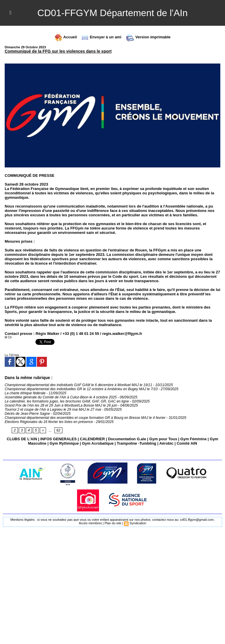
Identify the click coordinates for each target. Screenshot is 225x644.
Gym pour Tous (163, 439)
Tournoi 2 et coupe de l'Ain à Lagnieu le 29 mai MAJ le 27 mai (53, 410)
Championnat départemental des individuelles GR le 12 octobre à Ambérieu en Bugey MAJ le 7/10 (81, 389)
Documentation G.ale (127, 439)
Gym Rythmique (64, 443)
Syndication (138, 523)
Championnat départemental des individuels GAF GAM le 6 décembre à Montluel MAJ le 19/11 (78, 385)
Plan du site (113, 523)
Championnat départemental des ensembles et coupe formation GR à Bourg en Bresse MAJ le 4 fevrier (85, 418)
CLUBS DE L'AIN (22, 439)
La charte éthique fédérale (25, 393)
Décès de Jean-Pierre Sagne (27, 414)
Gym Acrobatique (98, 443)
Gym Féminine (194, 439)
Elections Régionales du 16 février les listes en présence (49, 422)
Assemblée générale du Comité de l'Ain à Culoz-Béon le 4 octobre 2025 (61, 397)
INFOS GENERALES (58, 439)
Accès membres (90, 523)
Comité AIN (187, 443)
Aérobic (166, 443)
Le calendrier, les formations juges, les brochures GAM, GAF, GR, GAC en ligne (67, 401)
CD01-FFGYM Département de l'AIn (113, 13)
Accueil (66, 37)
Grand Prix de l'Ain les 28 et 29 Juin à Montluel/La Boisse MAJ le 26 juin (61, 405)
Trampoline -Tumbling (136, 443)
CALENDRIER (92, 439)
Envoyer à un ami (101, 37)
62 (58, 430)
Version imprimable (148, 37)
